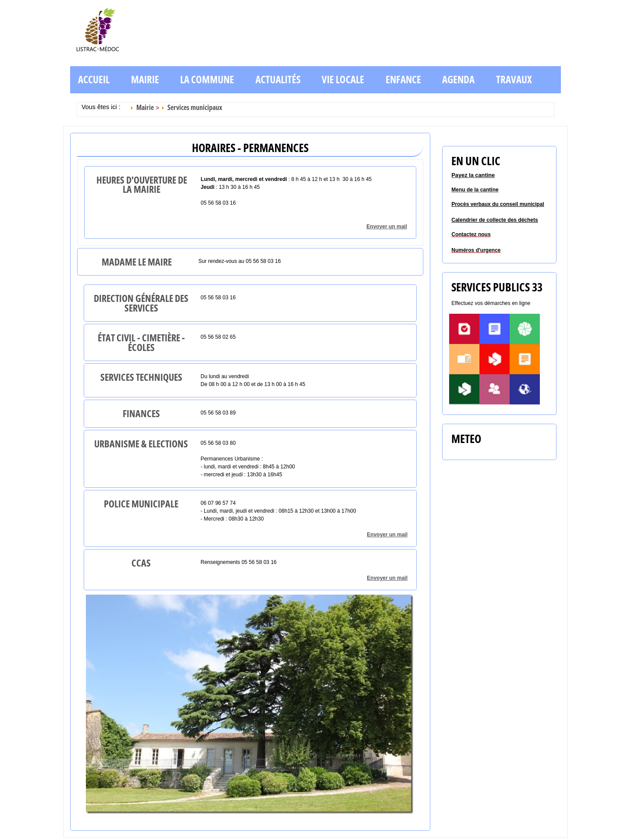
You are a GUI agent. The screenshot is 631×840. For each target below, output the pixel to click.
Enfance (403, 80)
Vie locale (343, 80)
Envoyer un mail (387, 227)
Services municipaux (195, 107)
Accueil (94, 80)
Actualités (278, 80)
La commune (207, 80)
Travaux (514, 80)
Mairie (145, 80)
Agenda (458, 80)
